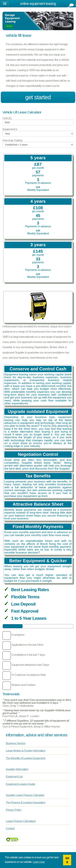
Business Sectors (16, 743)
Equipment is (10, 129)
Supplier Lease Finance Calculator (25, 795)
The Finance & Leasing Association (26, 802)
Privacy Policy (14, 810)
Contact (10, 828)
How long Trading (12, 140)
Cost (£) (7, 118)
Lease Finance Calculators (21, 821)
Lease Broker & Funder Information (26, 751)
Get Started (38, 97)
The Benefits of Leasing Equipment (25, 758)
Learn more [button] (39, 862)
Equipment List (14, 776)
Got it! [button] (67, 860)
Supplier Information (17, 769)
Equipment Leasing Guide (20, 784)
